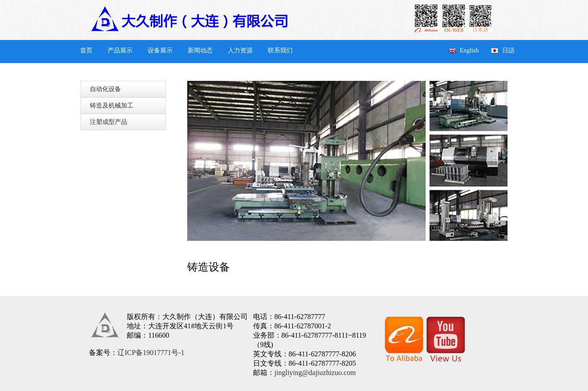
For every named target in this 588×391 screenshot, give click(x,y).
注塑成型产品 (109, 122)
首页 (86, 50)
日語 (508, 50)
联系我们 (280, 50)
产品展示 (120, 50)
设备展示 (160, 50)
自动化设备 (105, 89)
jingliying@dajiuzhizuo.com (315, 373)
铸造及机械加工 (112, 106)
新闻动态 (200, 50)
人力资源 (240, 50)
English (469, 50)
